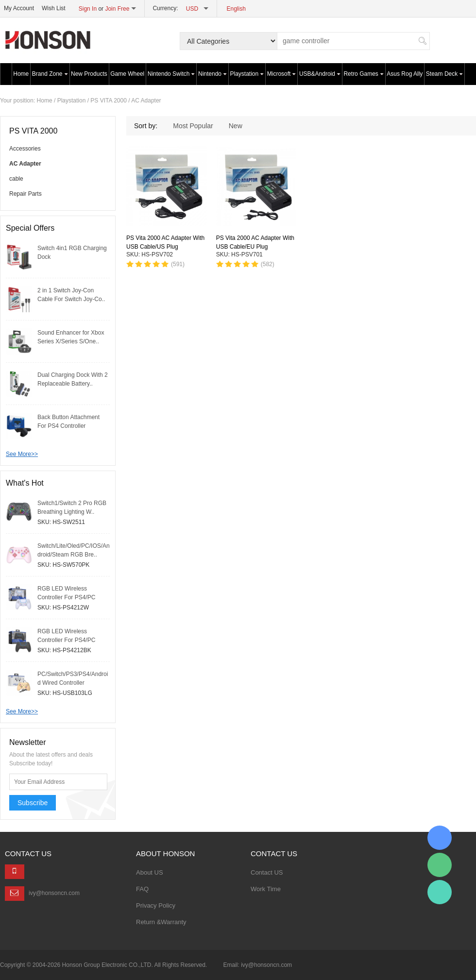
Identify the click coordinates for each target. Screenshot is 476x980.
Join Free (117, 9)
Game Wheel (127, 74)
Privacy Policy (156, 905)
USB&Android (320, 74)
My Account (19, 8)
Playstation (247, 74)
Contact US (267, 872)
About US (150, 872)
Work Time (266, 889)
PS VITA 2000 (109, 101)
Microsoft (282, 74)
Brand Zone (50, 74)
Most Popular (193, 126)
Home (21, 74)
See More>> (22, 454)
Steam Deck (444, 74)
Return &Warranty (161, 922)
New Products (89, 74)
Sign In (88, 9)
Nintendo (212, 74)
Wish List (54, 8)
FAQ (142, 889)
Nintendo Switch (171, 74)
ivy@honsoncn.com (54, 893)
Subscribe (33, 803)
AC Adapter (146, 101)
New (236, 126)
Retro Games (363, 74)
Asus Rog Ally (405, 74)
